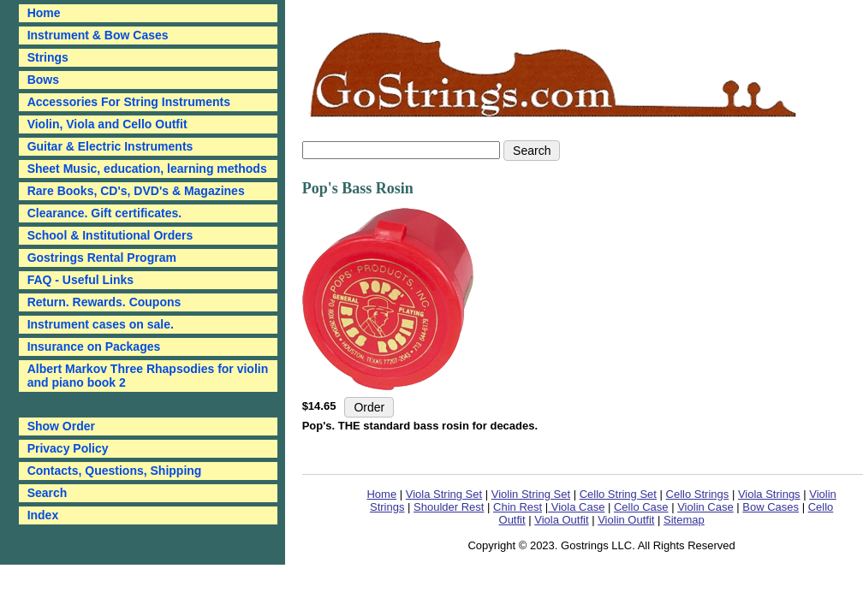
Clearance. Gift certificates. (105, 213)
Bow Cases (771, 507)
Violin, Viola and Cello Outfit (107, 124)
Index (43, 515)
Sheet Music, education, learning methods (147, 169)
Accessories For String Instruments (129, 102)
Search (48, 493)
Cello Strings (698, 494)
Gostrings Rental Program (102, 258)
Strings (48, 57)
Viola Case (576, 507)
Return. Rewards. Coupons (104, 302)
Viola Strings (769, 494)
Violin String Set (531, 494)
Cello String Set (618, 494)
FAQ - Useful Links (80, 280)
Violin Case (705, 507)
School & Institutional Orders (110, 235)
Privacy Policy (68, 448)
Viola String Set (444, 494)
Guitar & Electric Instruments (110, 146)
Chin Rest (518, 507)
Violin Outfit (626, 520)
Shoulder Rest (449, 507)
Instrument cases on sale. (101, 324)
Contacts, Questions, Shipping (115, 471)
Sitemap (684, 520)
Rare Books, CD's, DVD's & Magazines (136, 191)
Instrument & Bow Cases (98, 35)
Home (381, 494)
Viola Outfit (561, 520)
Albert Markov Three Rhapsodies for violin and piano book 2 (148, 376)
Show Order (61, 426)
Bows (43, 80)
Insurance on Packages (94, 346)
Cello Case (641, 507)
